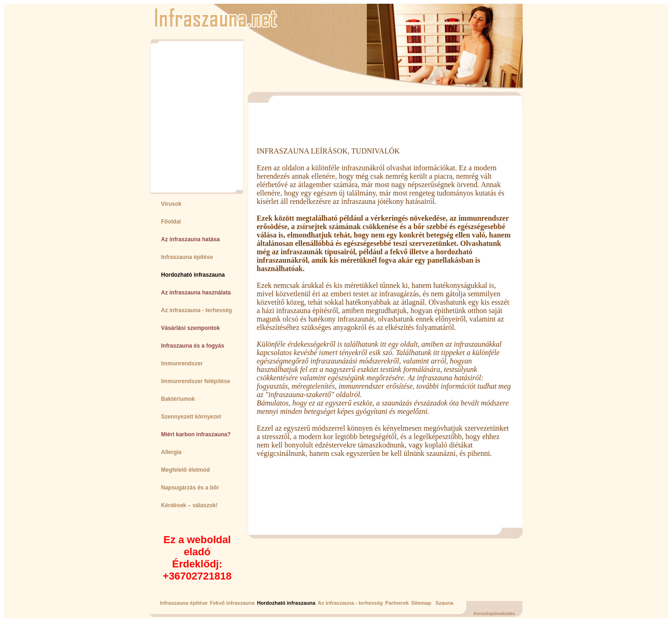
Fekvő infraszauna (232, 603)
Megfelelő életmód (185, 470)
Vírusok (171, 204)
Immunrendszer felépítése (196, 381)
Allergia (171, 452)
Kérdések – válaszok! (189, 505)
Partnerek (397, 603)
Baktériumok (178, 399)
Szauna (444, 603)
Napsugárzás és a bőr (190, 488)
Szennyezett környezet (191, 417)
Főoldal (171, 222)
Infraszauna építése (187, 257)
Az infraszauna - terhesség (196, 310)
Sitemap (421, 603)
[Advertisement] (193, 116)
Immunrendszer (182, 363)
